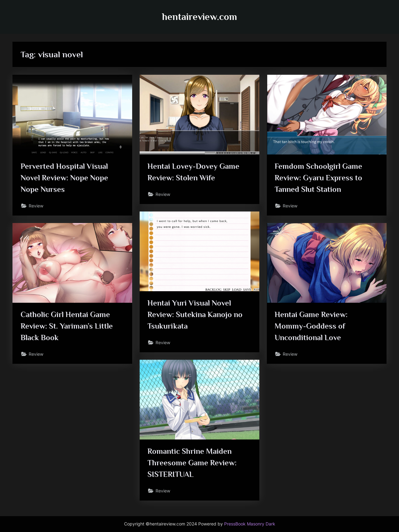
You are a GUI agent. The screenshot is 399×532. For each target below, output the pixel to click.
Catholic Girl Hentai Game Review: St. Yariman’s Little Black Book (67, 326)
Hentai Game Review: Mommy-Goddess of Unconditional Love (311, 326)
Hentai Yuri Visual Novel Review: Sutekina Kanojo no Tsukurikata (195, 314)
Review (36, 206)
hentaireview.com (199, 17)
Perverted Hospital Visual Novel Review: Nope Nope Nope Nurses (64, 178)
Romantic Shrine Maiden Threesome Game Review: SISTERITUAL (192, 463)
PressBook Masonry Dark (250, 524)
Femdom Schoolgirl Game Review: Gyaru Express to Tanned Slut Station (318, 178)
